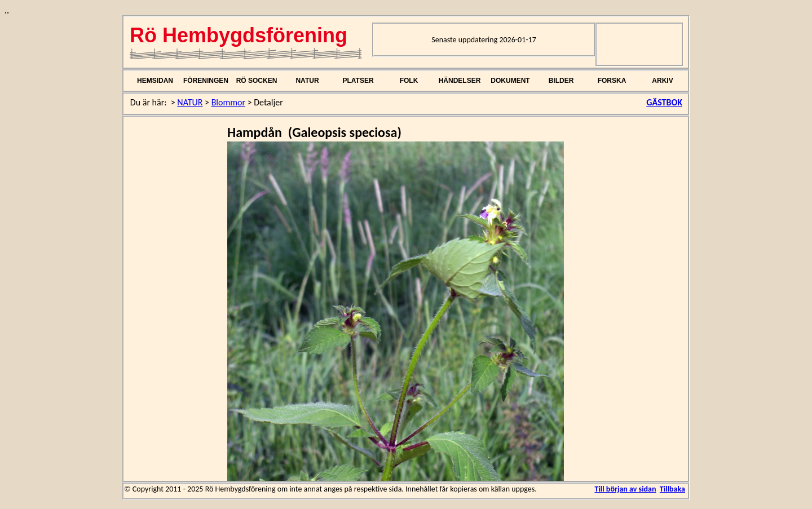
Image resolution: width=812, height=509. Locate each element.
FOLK (409, 81)
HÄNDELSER (460, 81)
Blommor (228, 102)
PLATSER (358, 81)
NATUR (307, 81)
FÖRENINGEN (206, 81)
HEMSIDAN (155, 81)
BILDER (561, 81)
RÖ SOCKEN (257, 81)
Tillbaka (672, 489)
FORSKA (612, 81)
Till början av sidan (625, 489)
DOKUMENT (510, 81)
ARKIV (662, 81)
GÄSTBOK (664, 102)
